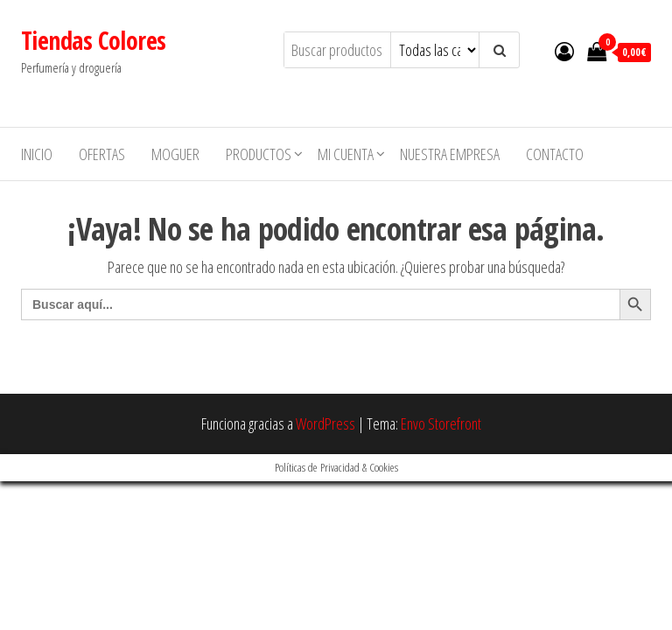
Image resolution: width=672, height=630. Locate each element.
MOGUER (175, 154)
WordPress (325, 423)
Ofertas (102, 154)
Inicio (37, 154)
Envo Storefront (441, 423)
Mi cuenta (346, 154)
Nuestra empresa (450, 154)
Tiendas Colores (94, 40)
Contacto (555, 154)
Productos (259, 154)
